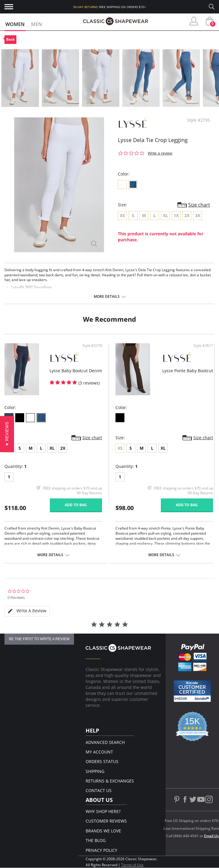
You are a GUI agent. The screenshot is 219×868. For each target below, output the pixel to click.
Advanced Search (105, 742)
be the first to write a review (39, 639)
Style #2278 (92, 346)
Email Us (211, 836)
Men (37, 24)
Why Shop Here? (103, 811)
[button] (7, 434)
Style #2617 (203, 346)
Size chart (199, 205)
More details (107, 297)
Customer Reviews (106, 821)
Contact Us (99, 790)
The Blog (96, 840)
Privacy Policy (101, 850)
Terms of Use (132, 865)
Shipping (95, 771)
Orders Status (102, 761)
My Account (99, 752)
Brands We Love (103, 831)
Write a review (160, 153)
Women (15, 24)
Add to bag (76, 505)
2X (63, 448)
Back (10, 39)
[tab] (27, 611)
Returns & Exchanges (110, 781)
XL (52, 448)
